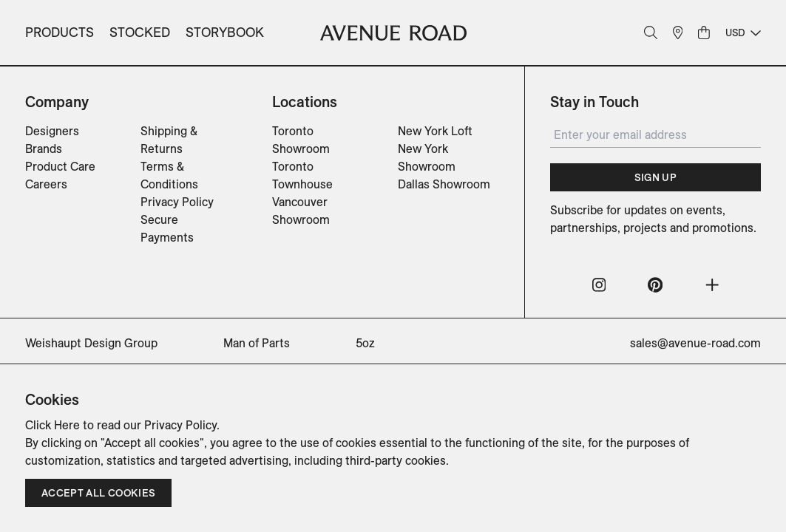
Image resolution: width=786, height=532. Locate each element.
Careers (46, 184)
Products (60, 32)
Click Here (52, 425)
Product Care (60, 166)
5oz (365, 343)
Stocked (140, 32)
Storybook (225, 32)
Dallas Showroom (444, 184)
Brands (44, 149)
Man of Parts (257, 343)
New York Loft (435, 131)
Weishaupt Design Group (91, 343)
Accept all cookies (98, 493)
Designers (52, 131)
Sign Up (655, 177)
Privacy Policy (177, 202)
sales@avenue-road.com (695, 343)
